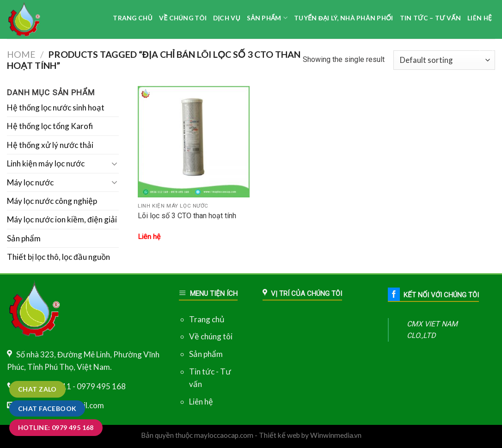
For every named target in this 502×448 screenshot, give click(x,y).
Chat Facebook (47, 408)
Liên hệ (201, 402)
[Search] (486, 47)
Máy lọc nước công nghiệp (52, 201)
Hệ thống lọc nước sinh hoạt (56, 107)
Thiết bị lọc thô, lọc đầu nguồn (58, 257)
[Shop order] (444, 60)
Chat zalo (37, 389)
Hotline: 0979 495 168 (56, 427)
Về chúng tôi (211, 336)
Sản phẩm (24, 238)
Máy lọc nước (30, 182)
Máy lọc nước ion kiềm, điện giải (62, 219)
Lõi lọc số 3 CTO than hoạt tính (187, 216)
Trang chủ (207, 319)
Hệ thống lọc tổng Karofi (50, 126)
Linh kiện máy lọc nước (46, 163)
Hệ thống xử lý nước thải (50, 145)
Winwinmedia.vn (336, 435)
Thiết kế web (279, 435)
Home (21, 54)
